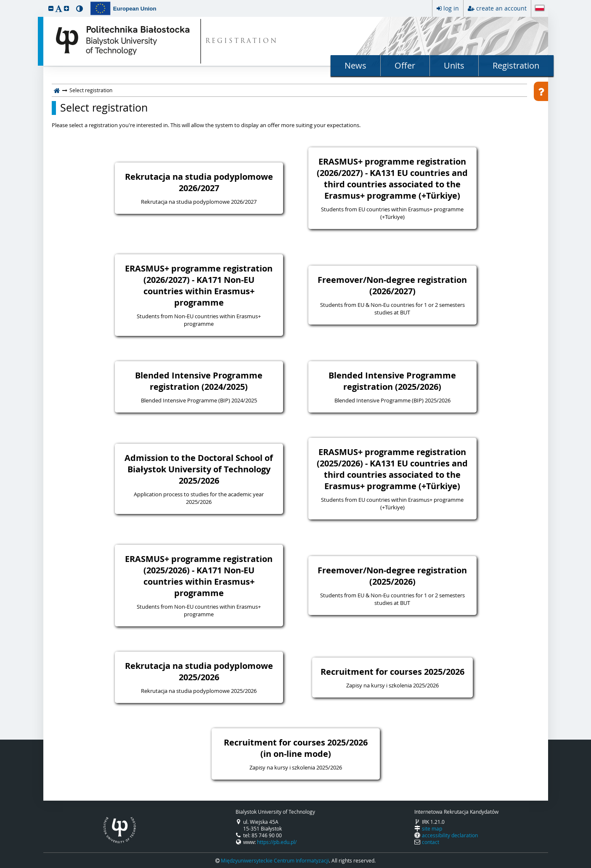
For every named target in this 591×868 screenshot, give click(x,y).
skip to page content (2, 2)
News (355, 65)
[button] (51, 8)
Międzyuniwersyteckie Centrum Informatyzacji (275, 860)
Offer (405, 65)
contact (431, 842)
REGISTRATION (242, 41)
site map (432, 828)
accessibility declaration (450, 835)
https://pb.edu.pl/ (277, 842)
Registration (516, 65)
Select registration (104, 108)
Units (454, 65)
